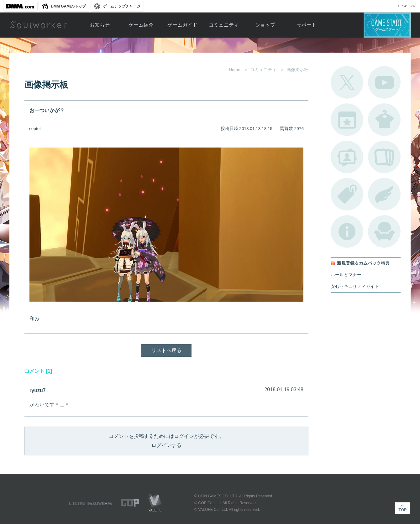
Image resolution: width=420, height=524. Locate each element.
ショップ (265, 25)
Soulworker (38, 25)
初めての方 (409, 6)
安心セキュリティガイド (355, 286)
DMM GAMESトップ (68, 6)
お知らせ (100, 25)
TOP (402, 508)
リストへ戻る (166, 350)
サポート (307, 25)
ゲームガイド (182, 25)
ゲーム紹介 (141, 25)
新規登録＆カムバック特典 (363, 263)
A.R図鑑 (384, 157)
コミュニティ (224, 25)
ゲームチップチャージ (122, 6)
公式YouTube (384, 82)
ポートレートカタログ (347, 157)
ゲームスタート (387, 25)
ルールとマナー (346, 275)
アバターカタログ (384, 120)
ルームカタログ (384, 231)
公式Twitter (347, 82)
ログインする (166, 445)
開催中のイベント (347, 120)
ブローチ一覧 (384, 194)
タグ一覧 (347, 194)
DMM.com (20, 6)
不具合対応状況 (347, 231)
